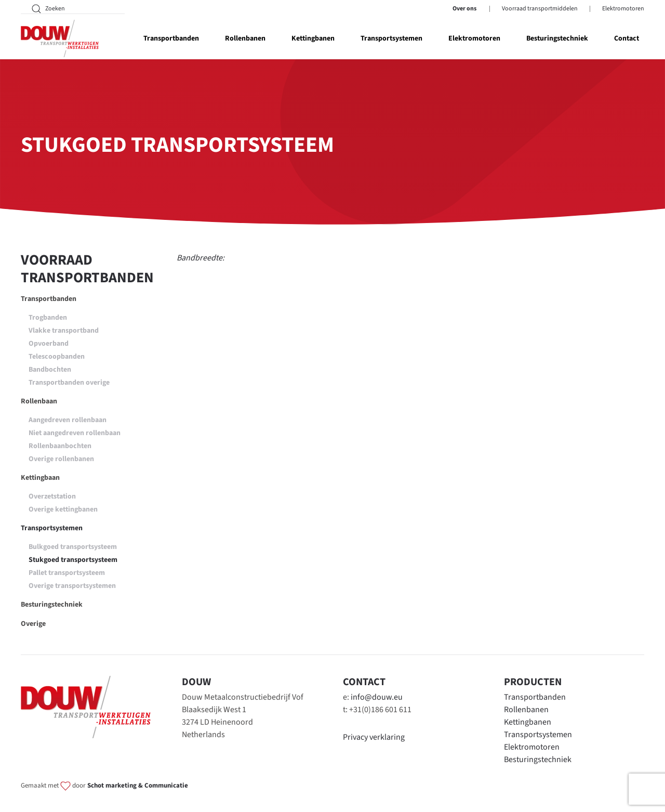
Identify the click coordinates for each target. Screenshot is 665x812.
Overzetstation (52, 496)
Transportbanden (49, 299)
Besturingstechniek (557, 38)
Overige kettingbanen (63, 509)
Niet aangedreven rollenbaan (75, 433)
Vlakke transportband (64, 331)
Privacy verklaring (374, 737)
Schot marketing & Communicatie (138, 785)
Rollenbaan (39, 401)
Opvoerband (49, 344)
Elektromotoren (623, 9)
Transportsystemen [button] (391, 38)
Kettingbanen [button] (313, 38)
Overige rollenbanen (61, 459)
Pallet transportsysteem (67, 573)
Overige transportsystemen (72, 586)
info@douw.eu (377, 697)
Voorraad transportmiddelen (540, 9)
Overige (33, 624)
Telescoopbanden (57, 357)
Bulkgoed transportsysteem (73, 547)
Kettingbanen (528, 722)
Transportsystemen (52, 528)
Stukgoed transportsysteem (73, 560)
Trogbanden (48, 318)
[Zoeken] (73, 9)
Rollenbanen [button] (245, 38)
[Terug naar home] (60, 38)
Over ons (464, 9)
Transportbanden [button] (171, 38)
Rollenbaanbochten (60, 446)
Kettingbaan (40, 478)
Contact (627, 38)
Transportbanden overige (69, 383)
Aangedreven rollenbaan (68, 420)
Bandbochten (50, 370)
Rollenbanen (526, 710)
